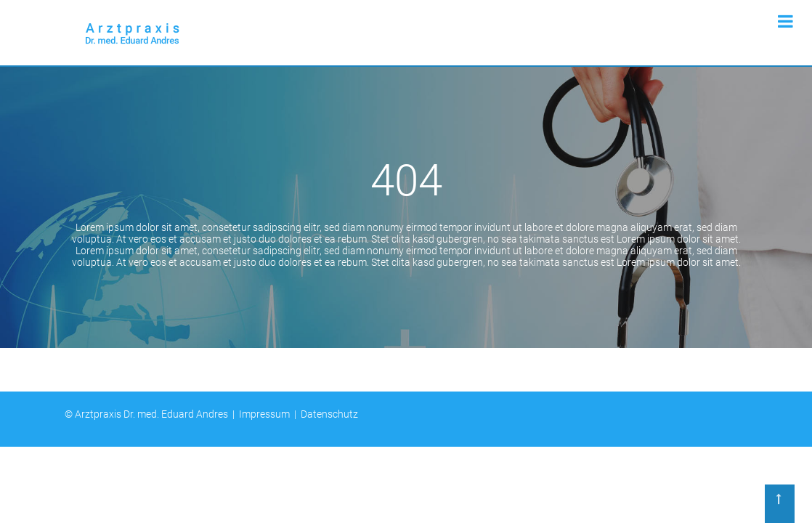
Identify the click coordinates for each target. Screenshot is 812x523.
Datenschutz (329, 414)
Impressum (264, 414)
